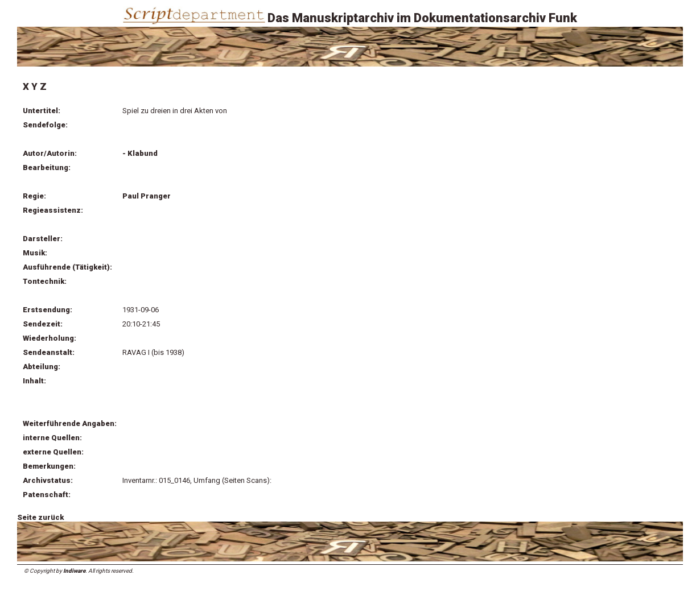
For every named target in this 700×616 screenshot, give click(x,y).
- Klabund (140, 153)
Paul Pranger (147, 196)
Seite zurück (40, 517)
